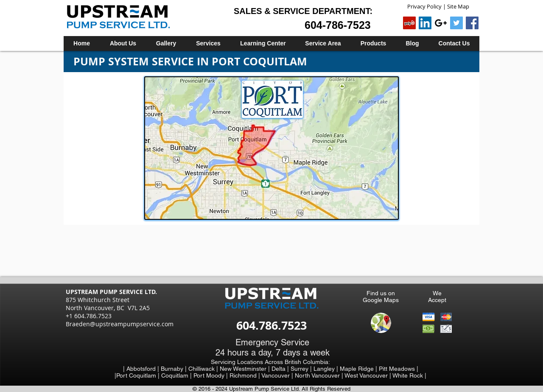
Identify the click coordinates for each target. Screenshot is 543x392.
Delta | (281, 369)
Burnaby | (175, 369)
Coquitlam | (177, 375)
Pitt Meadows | (399, 369)
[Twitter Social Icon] (456, 23)
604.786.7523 (271, 325)
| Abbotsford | (142, 369)
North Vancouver (318, 375)
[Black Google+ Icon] (441, 23)
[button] (208, 43)
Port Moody (210, 375)
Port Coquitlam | (139, 375)
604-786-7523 (338, 25)
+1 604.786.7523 (89, 316)
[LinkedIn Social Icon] (425, 23)
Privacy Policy (424, 6)
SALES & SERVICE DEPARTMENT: (303, 11)
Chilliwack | (204, 369)
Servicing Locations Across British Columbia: (270, 362)
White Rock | (409, 375)
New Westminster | (246, 369)
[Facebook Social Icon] (472, 23)
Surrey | (302, 369)
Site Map (458, 6)
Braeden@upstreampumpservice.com (120, 324)
